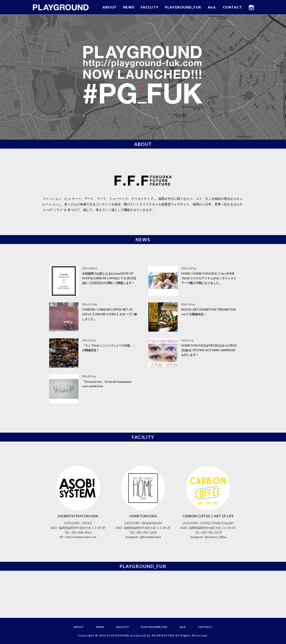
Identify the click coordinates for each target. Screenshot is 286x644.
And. (212, 7)
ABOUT (110, 7)
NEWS (129, 7)
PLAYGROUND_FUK (183, 7)
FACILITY (150, 7)
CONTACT (232, 7)
